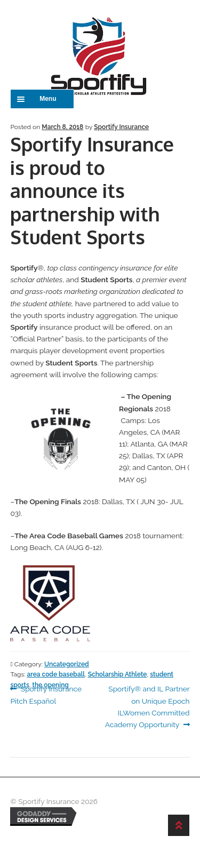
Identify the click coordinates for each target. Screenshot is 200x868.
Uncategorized (67, 664)
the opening (51, 685)
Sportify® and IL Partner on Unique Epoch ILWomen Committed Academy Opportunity (147, 706)
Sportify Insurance (121, 127)
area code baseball (56, 674)
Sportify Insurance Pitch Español (46, 694)
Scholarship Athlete (118, 674)
